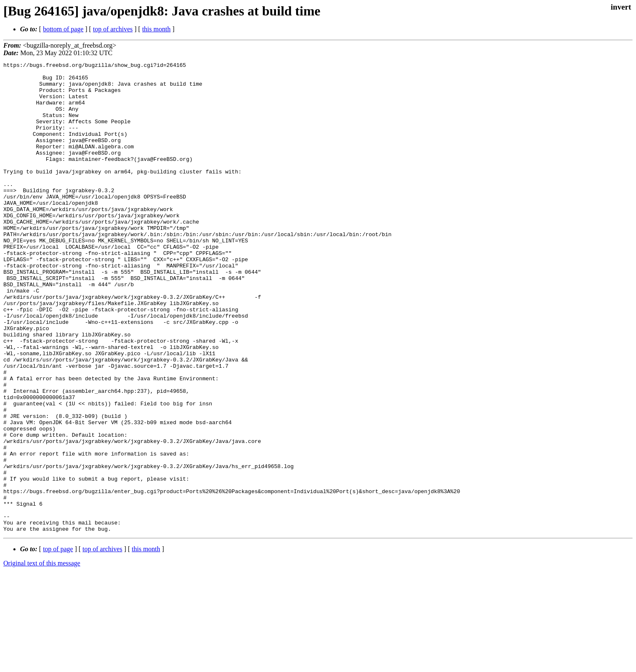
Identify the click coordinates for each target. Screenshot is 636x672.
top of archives (113, 29)
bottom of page (63, 29)
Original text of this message (42, 657)
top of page (58, 643)
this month (156, 29)
